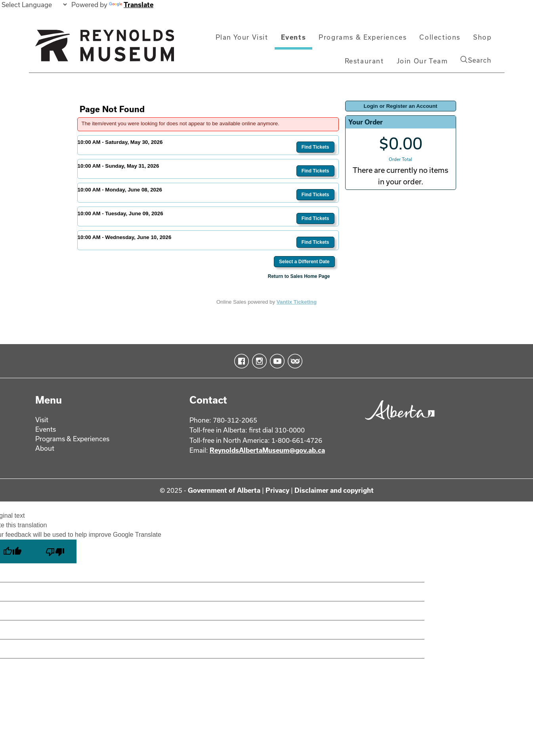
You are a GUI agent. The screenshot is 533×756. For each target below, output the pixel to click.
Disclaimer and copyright (334, 490)
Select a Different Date (304, 262)
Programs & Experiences (363, 37)
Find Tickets (315, 147)
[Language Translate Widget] (34, 5)
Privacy (277, 490)
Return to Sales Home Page (299, 276)
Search (476, 60)
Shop (482, 37)
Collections (440, 37)
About (45, 448)
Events (294, 37)
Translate (131, 5)
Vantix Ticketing (297, 302)
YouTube (276, 361)
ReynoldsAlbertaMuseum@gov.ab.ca (267, 450)
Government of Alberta (224, 490)
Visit (42, 420)
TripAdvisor (293, 361)
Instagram (258, 361)
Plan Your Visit (242, 37)
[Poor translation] (55, 551)
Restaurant (364, 61)
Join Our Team (422, 61)
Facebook (240, 361)
